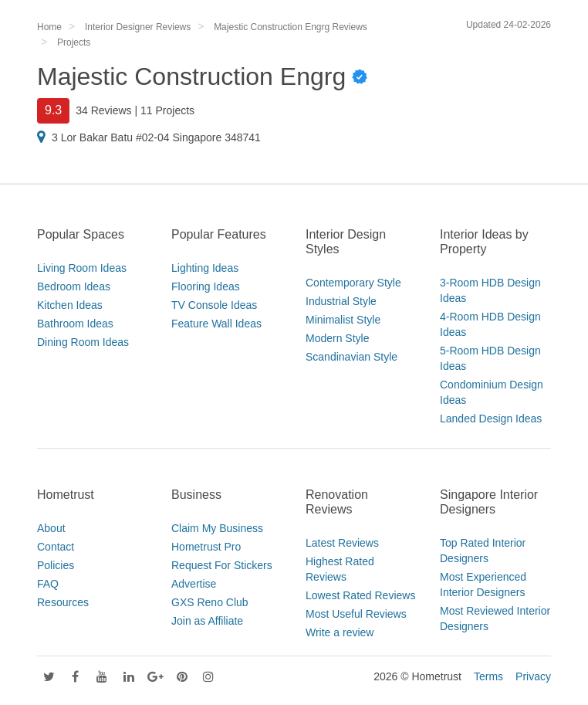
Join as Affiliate (207, 621)
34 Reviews (103, 110)
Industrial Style (341, 301)
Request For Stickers (222, 565)
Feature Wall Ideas (216, 324)
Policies (56, 565)
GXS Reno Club (210, 602)
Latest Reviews (342, 543)
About (51, 528)
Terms (488, 676)
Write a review (340, 632)
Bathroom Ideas (75, 324)
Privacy (533, 676)
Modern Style (337, 338)
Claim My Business (217, 528)
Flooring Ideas (206, 286)
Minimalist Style (343, 320)
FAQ (48, 584)
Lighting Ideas (205, 268)
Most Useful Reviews (356, 614)
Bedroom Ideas (74, 286)
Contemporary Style (353, 283)
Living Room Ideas (82, 268)
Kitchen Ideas (70, 305)
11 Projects (167, 110)
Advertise (194, 584)
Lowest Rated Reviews (360, 595)
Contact (56, 547)
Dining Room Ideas (83, 342)
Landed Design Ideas (491, 419)
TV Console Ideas (214, 305)
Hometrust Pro (206, 547)
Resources (63, 602)
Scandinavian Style (351, 357)
